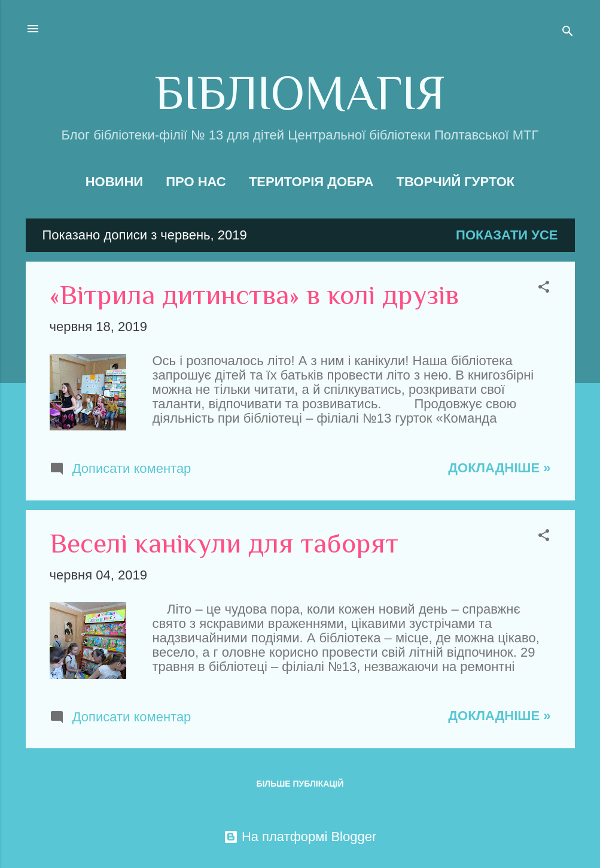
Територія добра (311, 182)
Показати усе (507, 235)
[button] (544, 288)
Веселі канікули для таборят (224, 543)
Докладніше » (499, 468)
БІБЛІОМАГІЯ (300, 93)
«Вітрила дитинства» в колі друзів (254, 295)
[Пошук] (568, 33)
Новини (114, 182)
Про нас (196, 182)
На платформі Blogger (300, 837)
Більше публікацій (300, 784)
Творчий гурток (456, 182)
